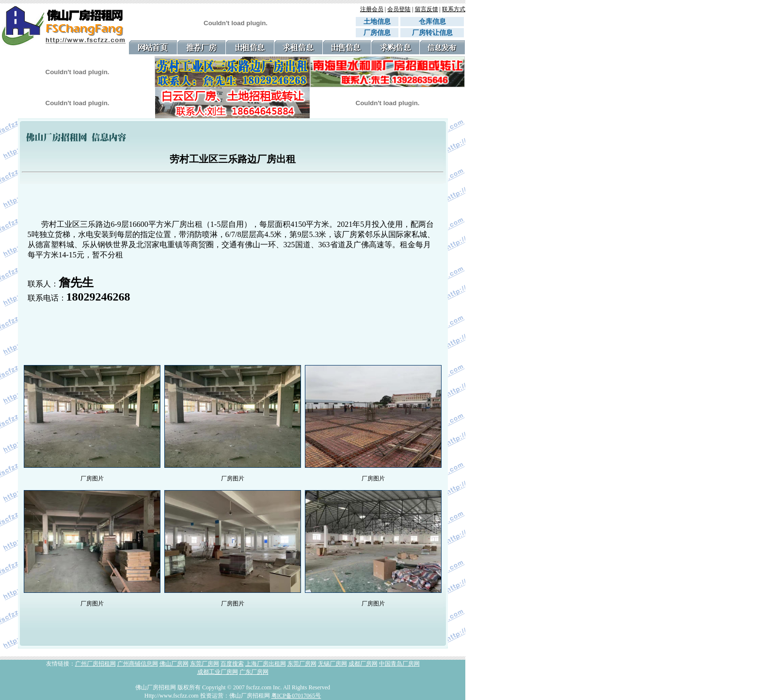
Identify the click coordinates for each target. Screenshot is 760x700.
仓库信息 (436, 22)
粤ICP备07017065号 (296, 696)
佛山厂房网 (174, 664)
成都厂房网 (363, 664)
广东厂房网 (254, 672)
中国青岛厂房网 (399, 664)
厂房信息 (377, 33)
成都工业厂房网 (218, 672)
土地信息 (377, 22)
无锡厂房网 (332, 664)
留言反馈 (427, 9)
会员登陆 (399, 9)
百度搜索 (232, 664)
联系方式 (454, 9)
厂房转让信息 (432, 33)
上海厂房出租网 (266, 664)
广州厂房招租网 (95, 664)
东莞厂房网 (205, 664)
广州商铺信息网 (138, 664)
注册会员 (372, 9)
